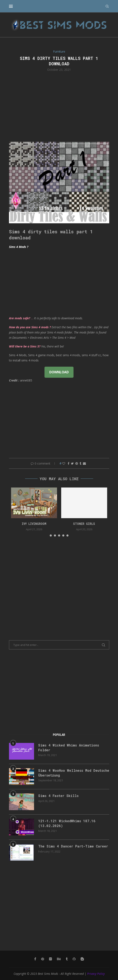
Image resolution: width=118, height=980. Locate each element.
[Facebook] (35, 959)
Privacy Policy (96, 974)
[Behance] (59, 959)
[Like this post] (64, 463)
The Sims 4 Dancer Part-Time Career (73, 846)
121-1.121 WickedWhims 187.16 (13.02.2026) (67, 823)
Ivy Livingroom (34, 524)
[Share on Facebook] (69, 463)
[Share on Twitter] (72, 463)
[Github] (74, 959)
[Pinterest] (43, 959)
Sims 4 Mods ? (19, 247)
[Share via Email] (84, 463)
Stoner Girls (84, 524)
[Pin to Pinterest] (77, 463)
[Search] (107, 6)
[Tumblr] (67, 959)
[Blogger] (82, 959)
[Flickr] (51, 959)
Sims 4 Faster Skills (58, 796)
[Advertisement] (59, 106)
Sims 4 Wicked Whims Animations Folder (69, 747)
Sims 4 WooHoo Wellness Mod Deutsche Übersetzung (74, 773)
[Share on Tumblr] (80, 463)
